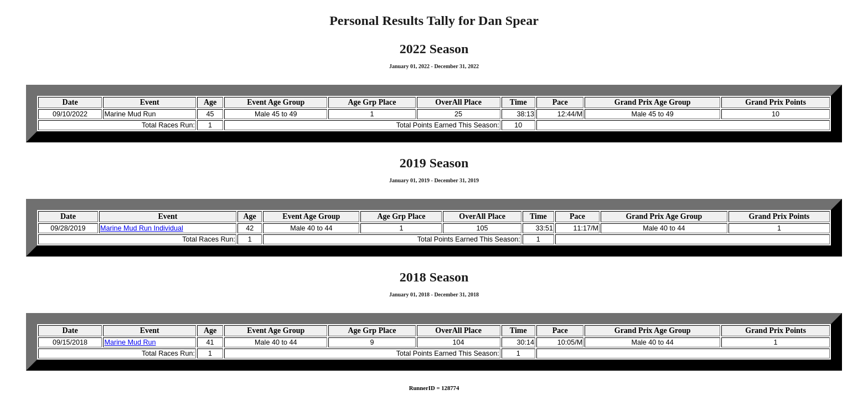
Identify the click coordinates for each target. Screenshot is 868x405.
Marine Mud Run (130, 342)
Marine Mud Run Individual (142, 228)
